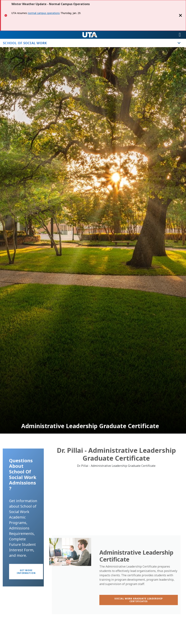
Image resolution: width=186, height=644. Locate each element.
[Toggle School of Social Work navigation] (179, 43)
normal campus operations (44, 13)
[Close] (181, 15)
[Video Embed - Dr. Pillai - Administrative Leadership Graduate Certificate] (116, 507)
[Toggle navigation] (180, 35)
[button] (26, 589)
